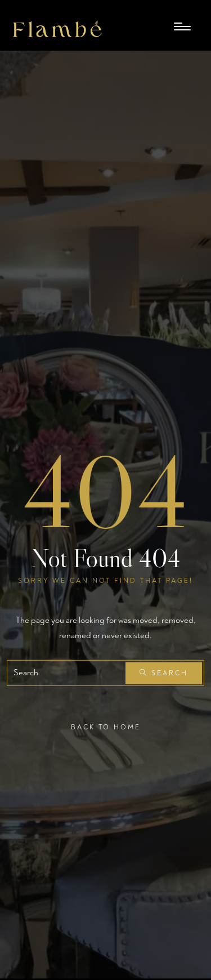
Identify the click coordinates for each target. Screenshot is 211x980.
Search (164, 673)
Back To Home (106, 727)
